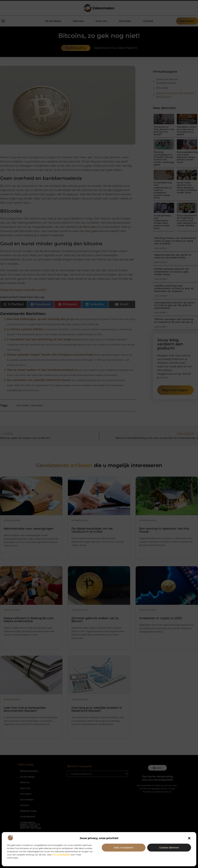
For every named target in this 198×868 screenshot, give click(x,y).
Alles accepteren (124, 847)
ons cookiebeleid (61, 855)
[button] (189, 838)
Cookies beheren (169, 847)
